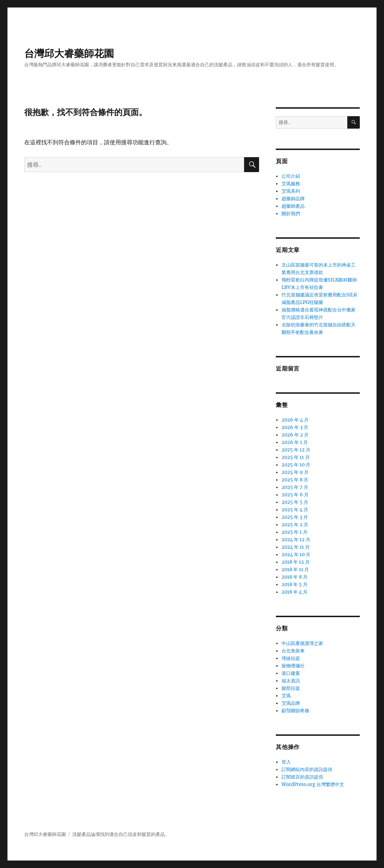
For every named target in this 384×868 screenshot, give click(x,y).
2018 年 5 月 (294, 585)
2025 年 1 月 (294, 532)
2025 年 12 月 (296, 450)
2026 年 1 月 (295, 442)
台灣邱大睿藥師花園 (69, 53)
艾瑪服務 (291, 184)
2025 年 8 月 (295, 480)
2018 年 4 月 (294, 592)
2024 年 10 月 (296, 555)
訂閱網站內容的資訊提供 (307, 769)
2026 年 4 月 (295, 420)
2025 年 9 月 (295, 472)
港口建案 (291, 673)
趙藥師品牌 (293, 199)
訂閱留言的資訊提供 (302, 777)
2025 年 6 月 (295, 495)
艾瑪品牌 (291, 703)
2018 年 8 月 (294, 577)
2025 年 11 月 (296, 457)
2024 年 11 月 (296, 547)
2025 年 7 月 (295, 487)
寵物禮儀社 (293, 666)
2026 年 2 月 (295, 435)
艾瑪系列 (291, 191)
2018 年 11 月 (295, 570)
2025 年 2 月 (295, 525)
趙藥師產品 (293, 206)
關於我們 (291, 214)
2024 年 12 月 (296, 540)
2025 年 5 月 (295, 502)
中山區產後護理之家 (302, 643)
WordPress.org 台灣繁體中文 (313, 784)
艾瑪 (286, 696)
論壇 (95, 834)
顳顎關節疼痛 (295, 711)
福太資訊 (291, 681)
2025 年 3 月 (295, 517)
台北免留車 (293, 651)
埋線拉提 (291, 658)
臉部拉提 (291, 688)
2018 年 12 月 (296, 562)
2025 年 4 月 (295, 510)
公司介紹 (291, 176)
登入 (286, 762)
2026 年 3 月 (295, 427)
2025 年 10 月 (296, 465)
